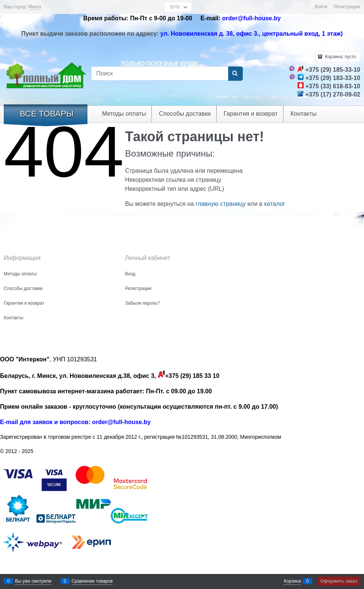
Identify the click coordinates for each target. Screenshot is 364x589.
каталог (275, 204)
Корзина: (340, 57)
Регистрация (347, 7)
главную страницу (221, 204)
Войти (321, 7)
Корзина (292, 581)
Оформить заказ (339, 581)
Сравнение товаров (92, 581)
